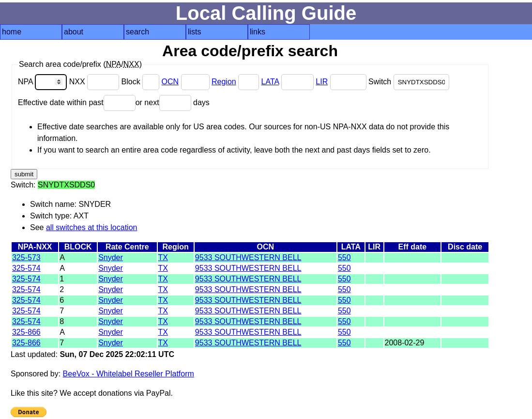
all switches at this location (92, 227)
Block (142, 82)
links (258, 32)
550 (344, 257)
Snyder (111, 257)
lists (195, 32)
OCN (170, 82)
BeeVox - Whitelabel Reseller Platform (129, 374)
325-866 (26, 332)
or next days (173, 102)
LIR (322, 82)
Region (224, 82)
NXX (95, 82)
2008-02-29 (405, 343)
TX (163, 257)
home (12, 32)
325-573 (26, 257)
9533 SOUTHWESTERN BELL (248, 257)
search (137, 32)
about (74, 32)
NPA (44, 82)
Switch (409, 82)
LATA (270, 82)
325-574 (26, 268)
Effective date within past (77, 102)
